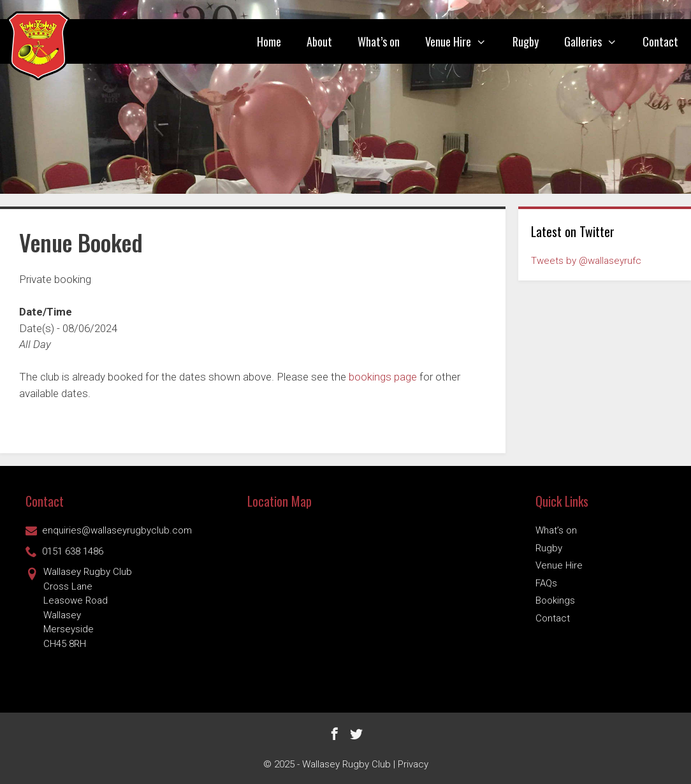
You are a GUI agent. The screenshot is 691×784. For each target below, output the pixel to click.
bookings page (383, 377)
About (319, 41)
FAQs (546, 583)
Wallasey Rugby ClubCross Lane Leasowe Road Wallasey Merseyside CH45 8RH (79, 607)
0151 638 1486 (64, 551)
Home (269, 41)
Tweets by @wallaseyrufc (586, 261)
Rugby (526, 41)
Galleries (597, 41)
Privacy (413, 764)
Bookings (555, 600)
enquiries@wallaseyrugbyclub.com (109, 530)
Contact (660, 41)
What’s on (379, 41)
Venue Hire (462, 41)
